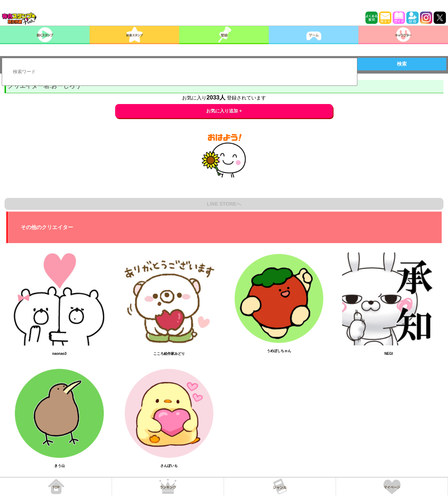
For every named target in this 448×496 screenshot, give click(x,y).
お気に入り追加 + (224, 111)
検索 (402, 64)
